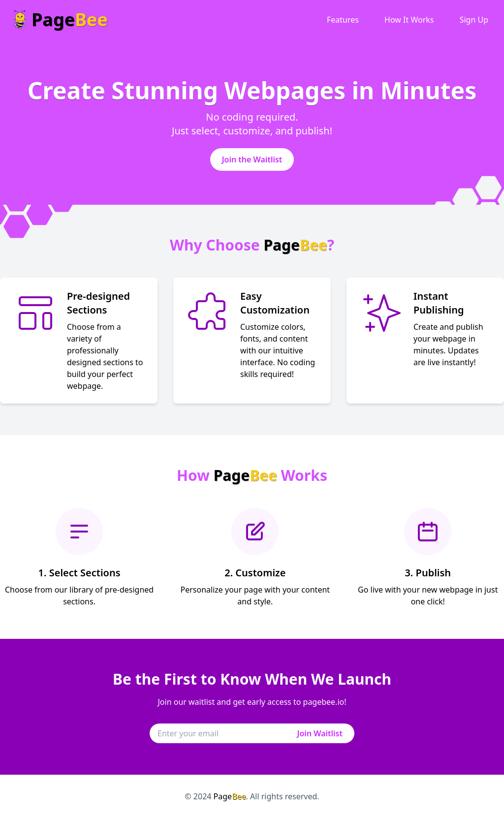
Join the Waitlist (252, 159)
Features (343, 20)
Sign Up (474, 20)
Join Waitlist (320, 733)
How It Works (409, 20)
